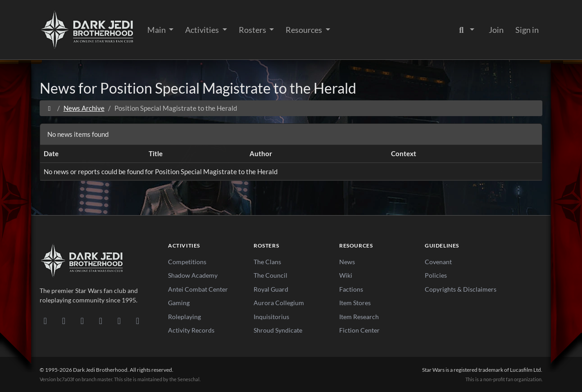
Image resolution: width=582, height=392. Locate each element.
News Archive (84, 108)
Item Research (359, 317)
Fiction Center (359, 330)
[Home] (49, 108)
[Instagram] (101, 320)
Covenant (438, 262)
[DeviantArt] (64, 320)
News (347, 262)
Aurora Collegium (279, 303)
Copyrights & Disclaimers (461, 289)
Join (496, 30)
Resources (305, 30)
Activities (203, 30)
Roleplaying (184, 317)
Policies (436, 275)
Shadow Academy (193, 275)
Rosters (253, 30)
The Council (271, 275)
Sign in (527, 30)
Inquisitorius (271, 317)
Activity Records (191, 330)
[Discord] (45, 320)
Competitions (187, 262)
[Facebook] (82, 320)
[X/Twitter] (119, 320)
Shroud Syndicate (278, 330)
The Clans (267, 262)
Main (157, 30)
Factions (351, 289)
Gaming (179, 303)
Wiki (346, 275)
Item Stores (355, 303)
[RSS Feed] (138, 320)
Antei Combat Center (198, 289)
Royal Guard (271, 289)
